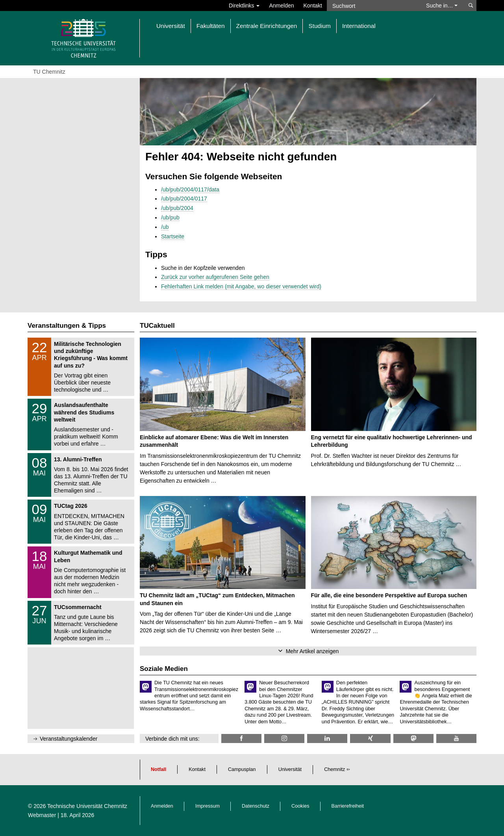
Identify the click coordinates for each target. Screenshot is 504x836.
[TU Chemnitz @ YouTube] (456, 738)
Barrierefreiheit (348, 806)
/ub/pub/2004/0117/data (190, 189)
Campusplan (242, 769)
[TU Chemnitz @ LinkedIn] (327, 738)
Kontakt (313, 6)
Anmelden (281, 6)
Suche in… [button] (442, 6)
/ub (165, 227)
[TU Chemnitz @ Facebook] (241, 738)
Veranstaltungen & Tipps (67, 326)
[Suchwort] (372, 6)
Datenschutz (256, 806)
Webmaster (42, 815)
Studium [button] (319, 26)
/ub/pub (170, 217)
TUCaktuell (157, 326)
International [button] (359, 26)
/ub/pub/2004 (177, 208)
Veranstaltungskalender (69, 739)
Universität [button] (171, 26)
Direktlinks (244, 6)
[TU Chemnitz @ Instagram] (284, 738)
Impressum (208, 806)
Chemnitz (334, 769)
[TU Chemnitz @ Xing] (370, 738)
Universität (290, 769)
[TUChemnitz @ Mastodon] (413, 738)
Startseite (173, 236)
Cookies (300, 806)
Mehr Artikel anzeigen (312, 651)
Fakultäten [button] (211, 26)
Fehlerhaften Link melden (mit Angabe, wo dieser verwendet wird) (241, 286)
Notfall (158, 769)
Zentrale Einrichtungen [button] (267, 26)
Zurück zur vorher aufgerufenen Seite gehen (215, 277)
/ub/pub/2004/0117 (184, 199)
